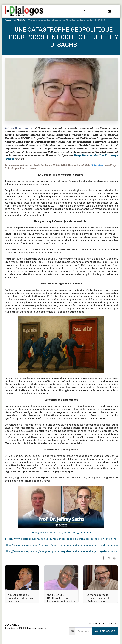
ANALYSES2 (20, 20)
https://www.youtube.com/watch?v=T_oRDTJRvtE (61, 532)
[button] (109, 11)
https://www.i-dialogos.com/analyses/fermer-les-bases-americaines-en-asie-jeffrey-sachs (61, 539)
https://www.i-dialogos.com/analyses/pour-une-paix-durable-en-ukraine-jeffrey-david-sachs (61, 545)
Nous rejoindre (105, 631)
